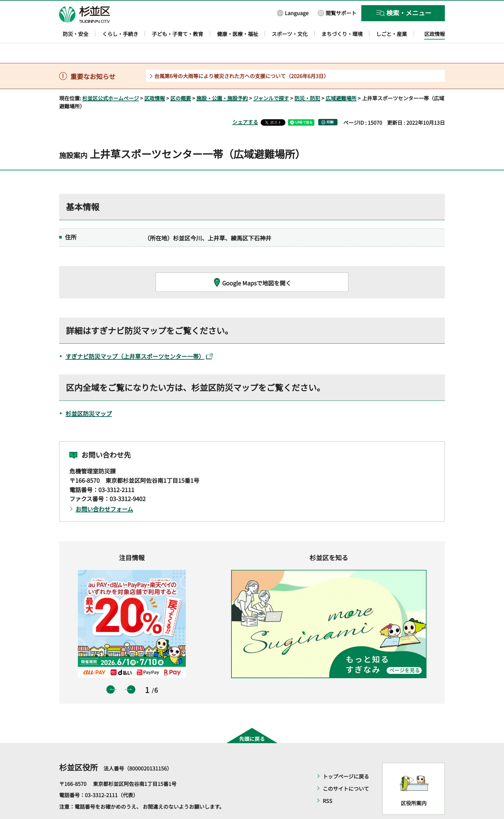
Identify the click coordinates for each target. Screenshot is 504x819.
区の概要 (181, 79)
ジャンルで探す (271, 79)
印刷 (330, 104)
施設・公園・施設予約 (222, 79)
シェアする (245, 104)
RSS (328, 782)
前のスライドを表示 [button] (111, 671)
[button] (293, 13)
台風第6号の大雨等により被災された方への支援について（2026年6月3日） (242, 57)
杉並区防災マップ (89, 395)
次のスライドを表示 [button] (131, 671)
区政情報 (155, 79)
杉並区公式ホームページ (111, 79)
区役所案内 (414, 785)
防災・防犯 (307, 79)
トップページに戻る (346, 758)
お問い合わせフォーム (104, 491)
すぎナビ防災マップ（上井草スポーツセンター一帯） (139, 338)
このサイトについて (346, 770)
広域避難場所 (341, 79)
